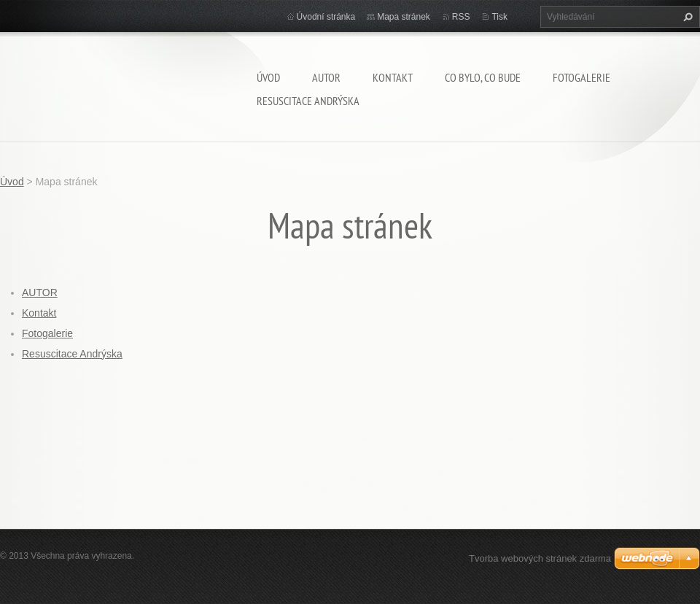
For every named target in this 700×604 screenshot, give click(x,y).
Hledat (686, 17)
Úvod (268, 77)
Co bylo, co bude (483, 77)
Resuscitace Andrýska (308, 101)
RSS (461, 17)
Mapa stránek (404, 17)
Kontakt (393, 77)
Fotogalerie (582, 77)
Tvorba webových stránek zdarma (540, 558)
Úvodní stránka (326, 17)
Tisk (499, 17)
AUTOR (326, 77)
